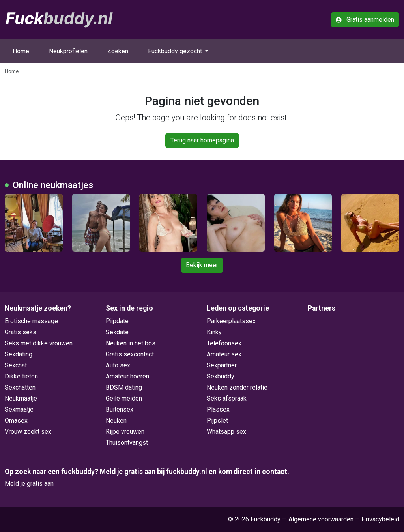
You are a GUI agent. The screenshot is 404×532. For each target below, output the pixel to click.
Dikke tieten (21, 376)
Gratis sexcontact (130, 354)
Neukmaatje (21, 398)
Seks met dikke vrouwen (39, 343)
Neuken (116, 421)
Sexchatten (20, 387)
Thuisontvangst (127, 443)
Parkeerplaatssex (231, 321)
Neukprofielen (68, 51)
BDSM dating (124, 387)
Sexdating (19, 354)
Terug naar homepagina (202, 140)
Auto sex (118, 365)
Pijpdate (117, 321)
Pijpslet (217, 421)
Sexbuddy (221, 376)
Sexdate (117, 332)
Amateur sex (224, 354)
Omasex (16, 421)
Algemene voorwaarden (321, 519)
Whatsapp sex (226, 432)
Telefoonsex (224, 343)
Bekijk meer (202, 265)
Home (21, 51)
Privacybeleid (380, 519)
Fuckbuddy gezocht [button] (176, 51)
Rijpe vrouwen (125, 432)
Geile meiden (124, 398)
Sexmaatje (19, 409)
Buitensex (120, 409)
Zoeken (118, 51)
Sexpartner (222, 365)
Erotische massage (31, 321)
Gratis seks (21, 332)
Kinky (214, 332)
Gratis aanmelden (365, 20)
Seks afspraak (227, 398)
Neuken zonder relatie (237, 387)
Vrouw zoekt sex (28, 432)
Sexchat (16, 365)
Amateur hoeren (127, 376)
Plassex (218, 409)
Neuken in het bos (131, 343)
